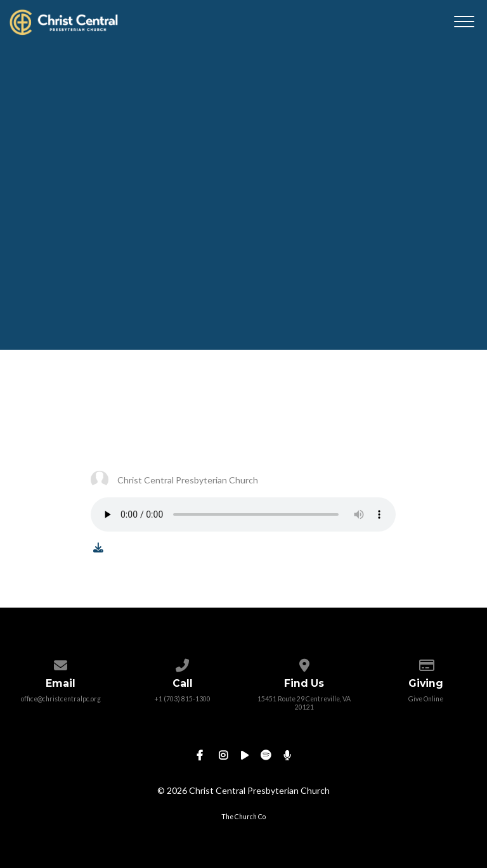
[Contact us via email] (61, 663)
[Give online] (426, 663)
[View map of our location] (304, 663)
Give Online (426, 699)
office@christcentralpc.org (61, 699)
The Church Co (243, 817)
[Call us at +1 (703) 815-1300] (182, 663)
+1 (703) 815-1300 (182, 699)
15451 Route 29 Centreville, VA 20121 (304, 703)
